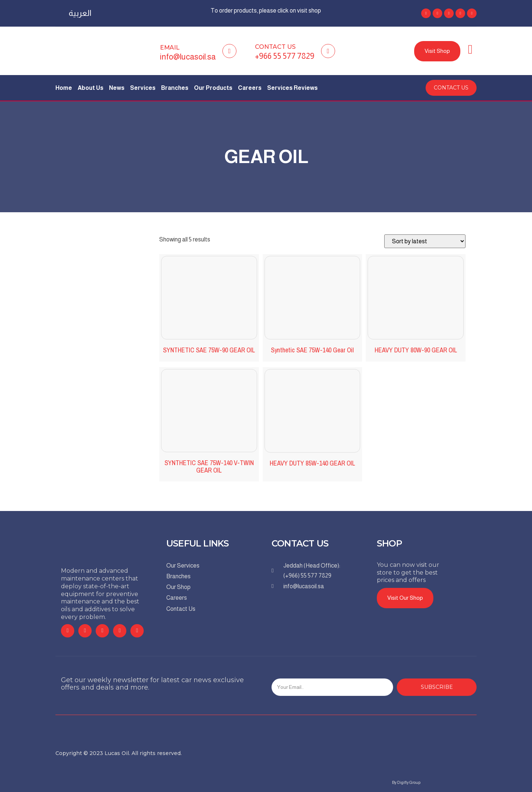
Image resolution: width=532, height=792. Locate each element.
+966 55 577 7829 (285, 56)
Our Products (213, 88)
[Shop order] (425, 241)
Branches (175, 88)
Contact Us (275, 47)
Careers (250, 88)
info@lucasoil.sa (188, 57)
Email (170, 48)
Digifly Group (409, 782)
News (117, 88)
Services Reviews (292, 88)
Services (143, 88)
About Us (91, 88)
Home (64, 88)
